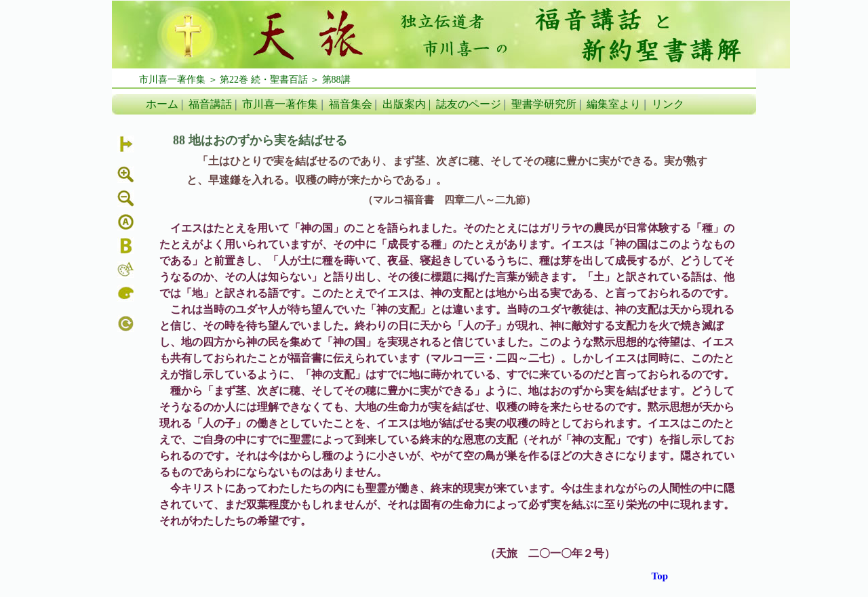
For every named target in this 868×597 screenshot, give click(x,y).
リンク (668, 104)
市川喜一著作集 (280, 104)
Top (660, 576)
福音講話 (210, 104)
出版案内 (404, 104)
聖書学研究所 (544, 104)
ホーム (162, 104)
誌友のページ (469, 104)
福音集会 (351, 104)
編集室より (614, 104)
